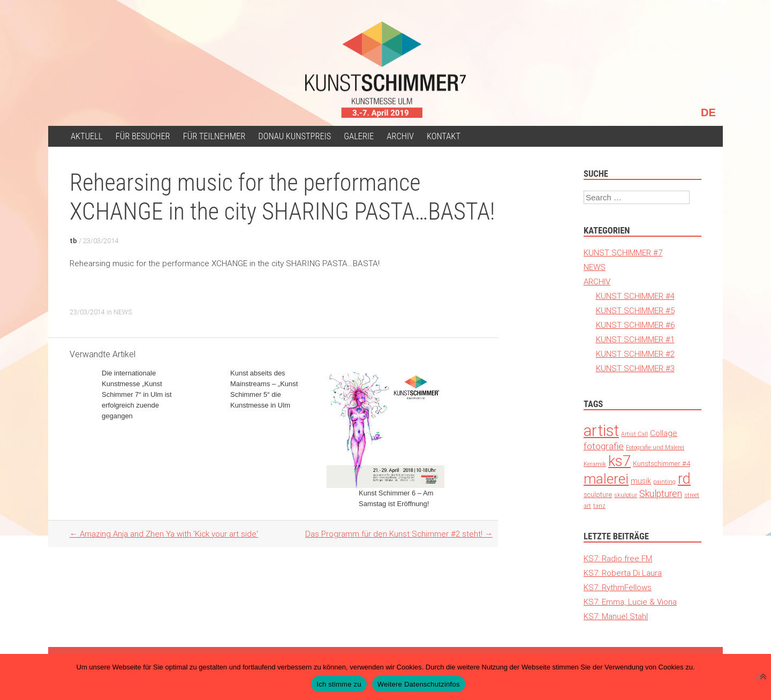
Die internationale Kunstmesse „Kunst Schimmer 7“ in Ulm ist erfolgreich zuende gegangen (137, 394)
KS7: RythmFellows (618, 587)
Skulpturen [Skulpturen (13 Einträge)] (661, 494)
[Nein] (758, 677)
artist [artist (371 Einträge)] (601, 431)
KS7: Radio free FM (618, 558)
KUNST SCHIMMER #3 (635, 368)
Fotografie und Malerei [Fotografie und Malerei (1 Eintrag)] (655, 447)
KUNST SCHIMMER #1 (635, 339)
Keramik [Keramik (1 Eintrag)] (595, 464)
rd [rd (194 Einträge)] (684, 479)
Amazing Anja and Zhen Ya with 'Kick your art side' (164, 534)
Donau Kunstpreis (294, 136)
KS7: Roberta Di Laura (623, 573)
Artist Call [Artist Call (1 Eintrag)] (634, 434)
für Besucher (143, 136)
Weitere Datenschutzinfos (419, 684)
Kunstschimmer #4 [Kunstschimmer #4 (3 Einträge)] (662, 464)
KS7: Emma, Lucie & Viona (630, 602)
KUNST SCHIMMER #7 (623, 253)
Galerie (359, 136)
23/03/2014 (101, 241)
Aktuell (87, 136)
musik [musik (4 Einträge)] (641, 481)
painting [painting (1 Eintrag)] (664, 481)
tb (73, 241)
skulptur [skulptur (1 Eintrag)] (626, 495)
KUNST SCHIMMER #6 (635, 325)
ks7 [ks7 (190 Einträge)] (619, 461)
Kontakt (444, 136)
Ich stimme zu (339, 684)
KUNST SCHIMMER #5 (635, 310)
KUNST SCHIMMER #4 (635, 296)
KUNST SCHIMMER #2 (635, 354)
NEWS (123, 312)
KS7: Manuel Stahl (616, 616)
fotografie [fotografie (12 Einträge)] (604, 446)
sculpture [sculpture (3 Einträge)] (598, 495)
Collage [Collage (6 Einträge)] (664, 433)
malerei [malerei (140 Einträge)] (606, 479)
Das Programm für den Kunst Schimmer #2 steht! (399, 534)
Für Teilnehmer (214, 136)
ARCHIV (400, 136)
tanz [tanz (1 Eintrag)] (599, 506)
